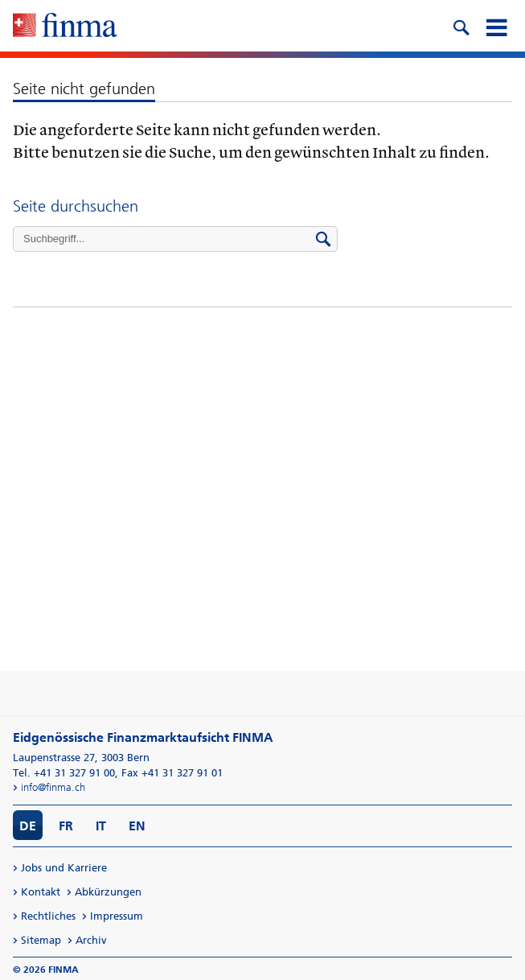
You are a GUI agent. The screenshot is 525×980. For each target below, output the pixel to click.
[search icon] (461, 26)
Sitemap (41, 940)
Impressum (117, 916)
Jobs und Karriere (64, 868)
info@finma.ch (53, 787)
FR (66, 826)
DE (28, 826)
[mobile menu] (496, 26)
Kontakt (41, 892)
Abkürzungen (108, 892)
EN (137, 826)
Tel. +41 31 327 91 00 (64, 773)
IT (101, 826)
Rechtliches (48, 916)
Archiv (91, 940)
